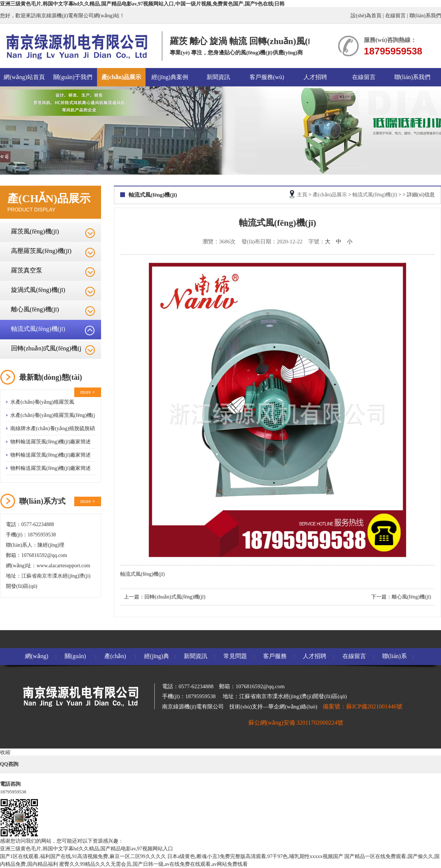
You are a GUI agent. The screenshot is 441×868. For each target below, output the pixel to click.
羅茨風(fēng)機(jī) (35, 231)
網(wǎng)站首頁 (24, 77)
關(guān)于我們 (73, 77)
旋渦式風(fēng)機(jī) (38, 290)
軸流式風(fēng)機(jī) (38, 329)
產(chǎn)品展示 (121, 77)
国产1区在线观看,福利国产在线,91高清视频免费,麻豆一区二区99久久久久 (83, 856)
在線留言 (395, 16)
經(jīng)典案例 (170, 77)
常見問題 (235, 656)
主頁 (302, 195)
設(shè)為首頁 (366, 16)
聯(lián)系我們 (425, 16)
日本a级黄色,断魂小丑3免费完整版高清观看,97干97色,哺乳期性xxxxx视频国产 (255, 856)
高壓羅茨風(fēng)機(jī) (41, 251)
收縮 (5, 752)
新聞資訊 (218, 77)
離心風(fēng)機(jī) (35, 309)
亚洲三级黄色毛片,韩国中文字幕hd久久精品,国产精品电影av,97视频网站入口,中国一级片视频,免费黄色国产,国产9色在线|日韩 (142, 4)
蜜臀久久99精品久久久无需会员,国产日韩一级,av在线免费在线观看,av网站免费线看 (153, 864)
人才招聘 (315, 77)
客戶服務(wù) (267, 77)
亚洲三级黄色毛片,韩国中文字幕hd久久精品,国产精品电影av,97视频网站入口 (87, 849)
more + (87, 392)
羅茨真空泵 (27, 270)
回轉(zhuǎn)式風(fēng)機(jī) (175, 597)
